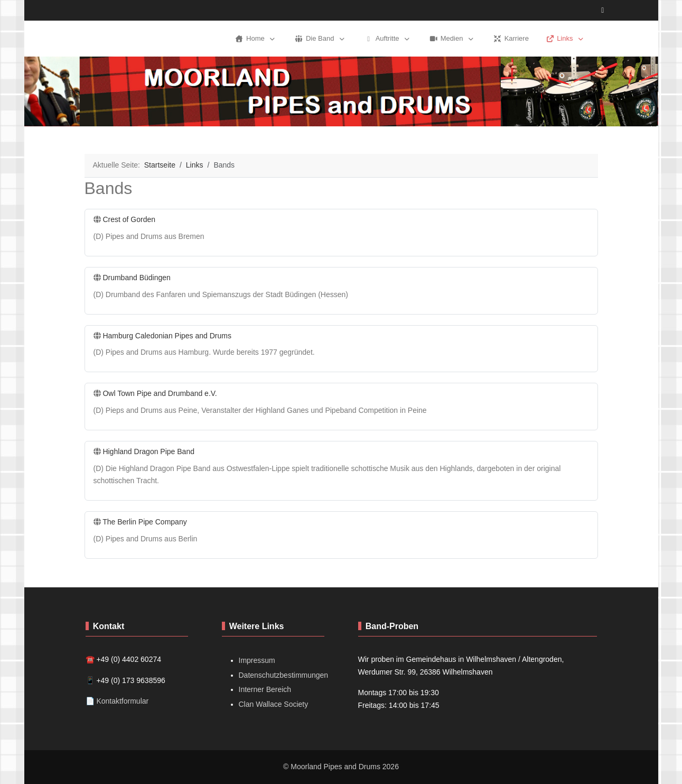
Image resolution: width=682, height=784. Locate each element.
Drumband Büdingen (136, 278)
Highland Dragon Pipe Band (148, 451)
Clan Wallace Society (274, 704)
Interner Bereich (265, 689)
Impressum (257, 660)
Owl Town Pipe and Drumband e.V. (160, 393)
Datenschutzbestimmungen (284, 675)
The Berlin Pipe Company (145, 522)
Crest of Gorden (129, 219)
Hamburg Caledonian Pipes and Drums (167, 336)
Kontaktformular (122, 701)
